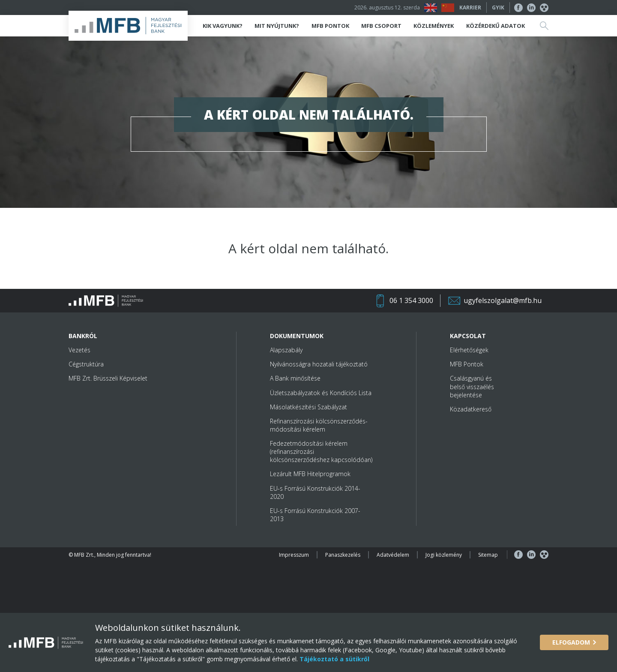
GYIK (498, 7)
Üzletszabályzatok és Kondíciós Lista (321, 393)
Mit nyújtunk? (277, 26)
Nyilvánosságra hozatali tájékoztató (319, 364)
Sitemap (488, 555)
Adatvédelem (393, 555)
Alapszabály (286, 350)
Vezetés (79, 350)
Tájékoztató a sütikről (334, 659)
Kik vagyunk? (223, 26)
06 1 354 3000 (411, 300)
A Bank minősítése (295, 378)
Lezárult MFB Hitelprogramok (310, 474)
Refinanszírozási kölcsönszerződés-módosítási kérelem (319, 425)
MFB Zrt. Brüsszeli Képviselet (108, 378)
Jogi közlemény (444, 555)
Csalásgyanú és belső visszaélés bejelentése (472, 386)
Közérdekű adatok (496, 26)
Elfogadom (571, 642)
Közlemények (434, 26)
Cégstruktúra (86, 364)
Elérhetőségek (469, 350)
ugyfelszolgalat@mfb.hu (503, 300)
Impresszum (294, 555)
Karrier (470, 7)
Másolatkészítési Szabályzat (308, 407)
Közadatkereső (471, 409)
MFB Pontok (330, 26)
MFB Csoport (381, 26)
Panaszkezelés (343, 555)
